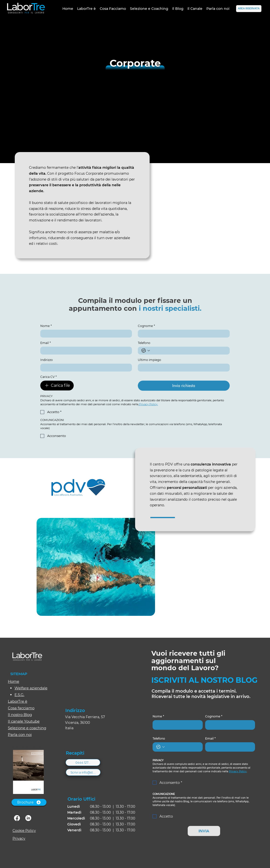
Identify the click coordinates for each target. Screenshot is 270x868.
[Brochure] (29, 802)
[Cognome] (182, 334)
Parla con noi (20, 735)
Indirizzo (47, 360)
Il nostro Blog (20, 715)
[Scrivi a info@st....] (83, 772)
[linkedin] (28, 818)
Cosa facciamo (21, 708)
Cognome (146, 326)
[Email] (85, 351)
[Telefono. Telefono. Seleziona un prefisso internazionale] (146, 351)
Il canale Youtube (24, 721)
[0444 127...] (83, 762)
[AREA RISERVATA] (249, 9)
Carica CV (49, 377)
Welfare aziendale (31, 688)
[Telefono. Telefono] (189, 351)
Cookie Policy (24, 831)
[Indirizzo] (85, 368)
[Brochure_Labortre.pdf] (28, 773)
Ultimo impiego (149, 360)
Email (46, 343)
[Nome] (85, 334)
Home (14, 681)
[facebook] (17, 818)
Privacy (19, 838)
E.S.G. (19, 695)
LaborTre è (18, 701)
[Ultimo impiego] (182, 368)
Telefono (144, 343)
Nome (46, 326)
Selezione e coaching (27, 728)
